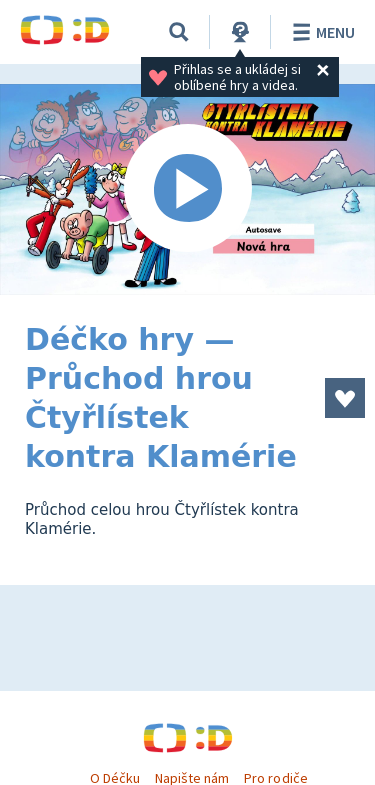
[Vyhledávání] (179, 32)
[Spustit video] (187, 189)
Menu (320, 32)
